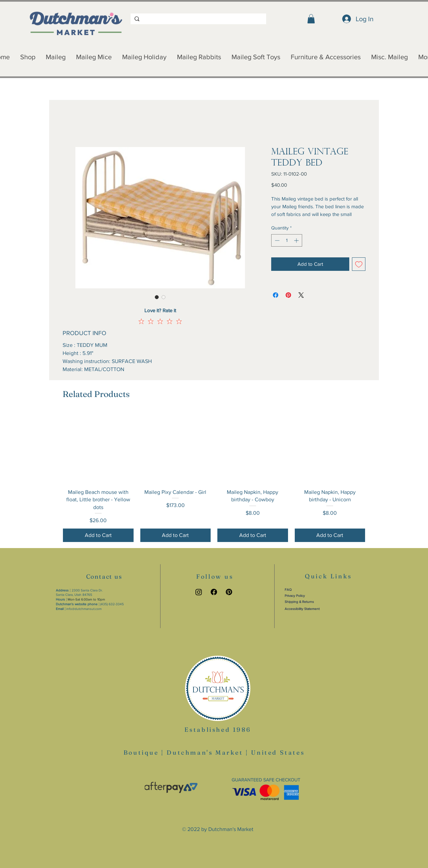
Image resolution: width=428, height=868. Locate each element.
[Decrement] (276, 240)
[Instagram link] (199, 592)
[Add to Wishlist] (359, 264)
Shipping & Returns (299, 602)
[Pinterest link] (229, 592)
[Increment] (297, 240)
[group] (214, 477)
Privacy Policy (295, 596)
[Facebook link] (214, 592)
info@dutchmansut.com (84, 609)
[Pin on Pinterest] (288, 295)
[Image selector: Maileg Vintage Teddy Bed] (157, 297)
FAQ (288, 590)
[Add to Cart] (98, 535)
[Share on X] (301, 295)
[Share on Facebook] (276, 295)
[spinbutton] (287, 240)
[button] (311, 19)
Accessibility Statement (302, 609)
